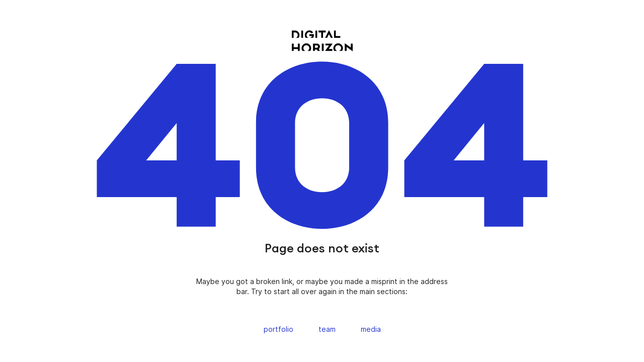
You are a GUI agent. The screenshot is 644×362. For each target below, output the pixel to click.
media (371, 329)
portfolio (278, 329)
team (327, 329)
